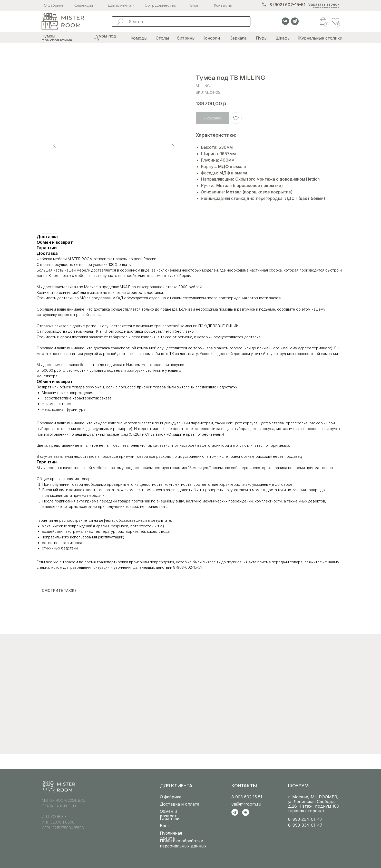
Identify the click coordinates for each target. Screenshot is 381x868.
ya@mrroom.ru (246, 804)
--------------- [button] (326, 7)
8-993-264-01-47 (305, 819)
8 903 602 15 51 (247, 797)
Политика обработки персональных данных (183, 843)
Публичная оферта (171, 836)
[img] (63, 22)
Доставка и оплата (180, 804)
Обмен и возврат (168, 814)
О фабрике (171, 797)
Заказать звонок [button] (324, 4)
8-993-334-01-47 (305, 825)
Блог (165, 826)
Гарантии (170, 818)
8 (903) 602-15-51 (287, 5)
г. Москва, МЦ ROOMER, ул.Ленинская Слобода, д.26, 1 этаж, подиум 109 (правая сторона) (314, 804)
